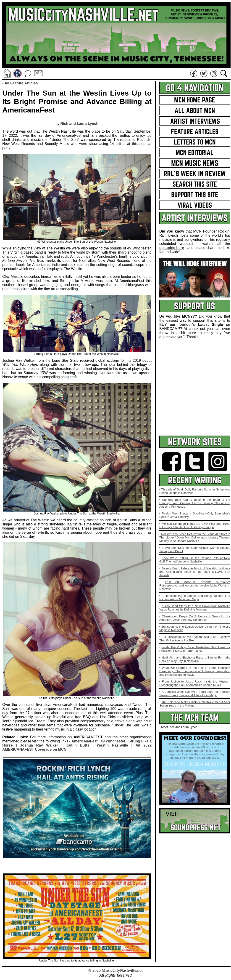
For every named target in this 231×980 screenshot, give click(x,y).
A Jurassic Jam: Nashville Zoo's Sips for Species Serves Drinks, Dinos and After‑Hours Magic (195, 693)
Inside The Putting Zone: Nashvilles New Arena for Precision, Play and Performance (195, 649)
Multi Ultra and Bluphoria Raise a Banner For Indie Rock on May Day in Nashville (195, 659)
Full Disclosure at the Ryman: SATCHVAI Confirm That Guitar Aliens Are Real (195, 639)
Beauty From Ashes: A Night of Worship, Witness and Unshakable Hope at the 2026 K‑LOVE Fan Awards (195, 572)
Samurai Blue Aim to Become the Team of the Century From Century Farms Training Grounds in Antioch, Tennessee (195, 503)
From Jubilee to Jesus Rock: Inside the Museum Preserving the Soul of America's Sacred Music (195, 683)
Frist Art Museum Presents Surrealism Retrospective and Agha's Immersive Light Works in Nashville (195, 585)
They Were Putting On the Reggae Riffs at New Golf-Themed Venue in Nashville (195, 560)
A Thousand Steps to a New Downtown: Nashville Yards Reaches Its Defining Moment (195, 608)
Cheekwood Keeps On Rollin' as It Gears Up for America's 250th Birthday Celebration (195, 618)
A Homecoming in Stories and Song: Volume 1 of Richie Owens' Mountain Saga (195, 597)
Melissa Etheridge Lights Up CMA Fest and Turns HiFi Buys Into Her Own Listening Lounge (195, 525)
